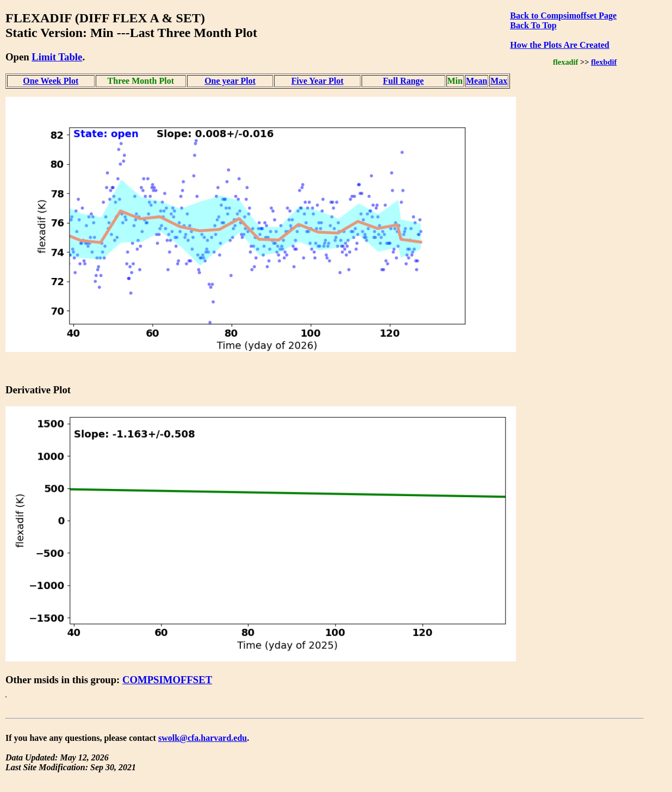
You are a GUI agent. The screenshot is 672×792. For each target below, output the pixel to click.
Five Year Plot (318, 81)
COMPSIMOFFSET (167, 680)
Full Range (403, 81)
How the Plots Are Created (559, 45)
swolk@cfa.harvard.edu (203, 738)
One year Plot (230, 81)
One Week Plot (51, 81)
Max (499, 81)
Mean (477, 81)
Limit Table (57, 57)
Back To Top (533, 25)
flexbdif (604, 62)
